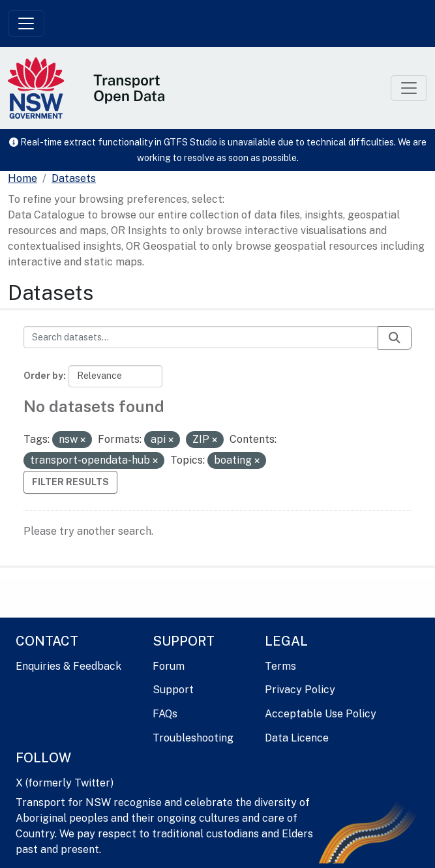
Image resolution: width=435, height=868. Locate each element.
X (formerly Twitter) (65, 783)
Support (173, 690)
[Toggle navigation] (26, 23)
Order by (43, 376)
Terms (280, 666)
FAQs (165, 714)
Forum (169, 666)
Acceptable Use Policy (321, 714)
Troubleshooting (193, 738)
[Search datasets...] (201, 337)
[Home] (22, 179)
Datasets (74, 178)
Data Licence (297, 738)
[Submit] (395, 338)
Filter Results (70, 482)
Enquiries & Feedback (68, 666)
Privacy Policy (300, 690)
